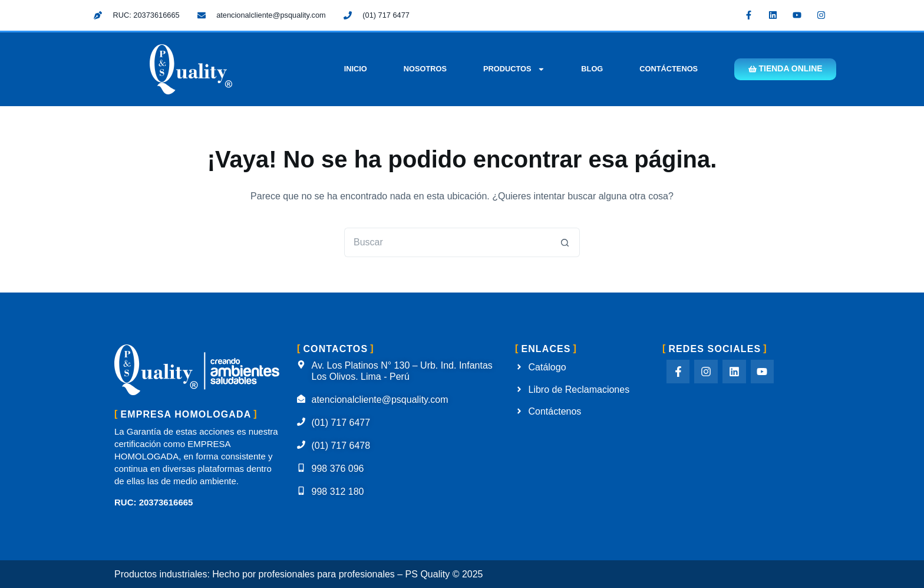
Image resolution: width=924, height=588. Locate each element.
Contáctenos (668, 69)
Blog (591, 69)
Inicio (354, 69)
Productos (513, 69)
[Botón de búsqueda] (565, 242)
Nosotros (424, 69)
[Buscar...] (447, 242)
